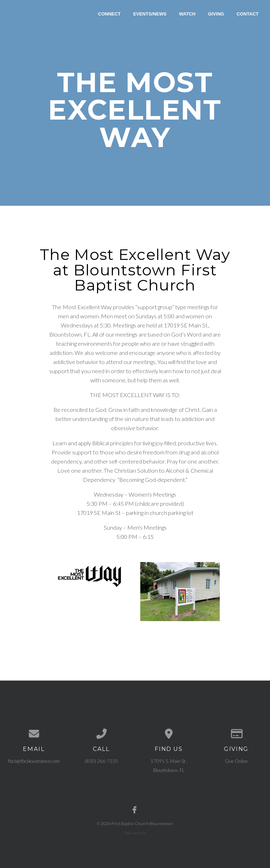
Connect (109, 14)
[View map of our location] (169, 734)
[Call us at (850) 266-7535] (101, 734)
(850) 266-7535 (101, 761)
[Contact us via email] (34, 734)
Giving (216, 14)
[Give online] (236, 734)
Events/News (150, 14)
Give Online (236, 761)
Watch (187, 14)
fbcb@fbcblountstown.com (34, 761)
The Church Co (135, 832)
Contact (248, 14)
